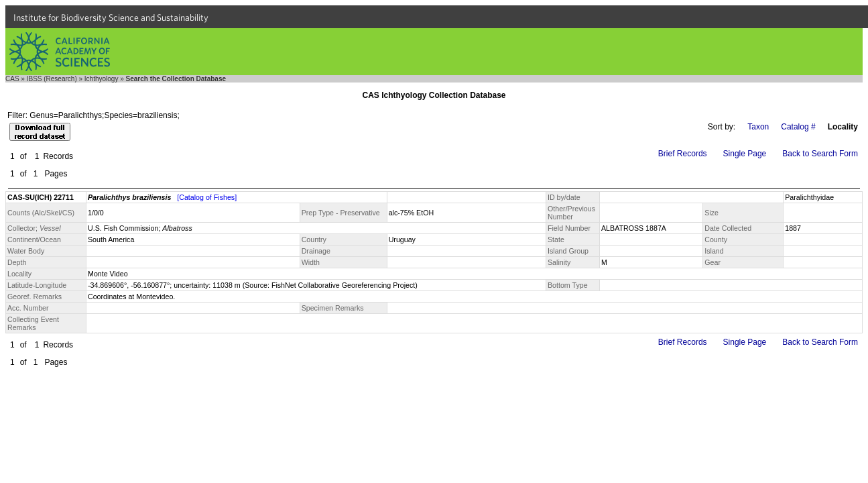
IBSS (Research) (52, 79)
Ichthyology (102, 79)
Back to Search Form (820, 154)
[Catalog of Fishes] (207, 197)
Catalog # (798, 127)
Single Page (745, 154)
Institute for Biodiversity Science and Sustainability (111, 17)
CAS (12, 79)
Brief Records (683, 154)
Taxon (758, 127)
